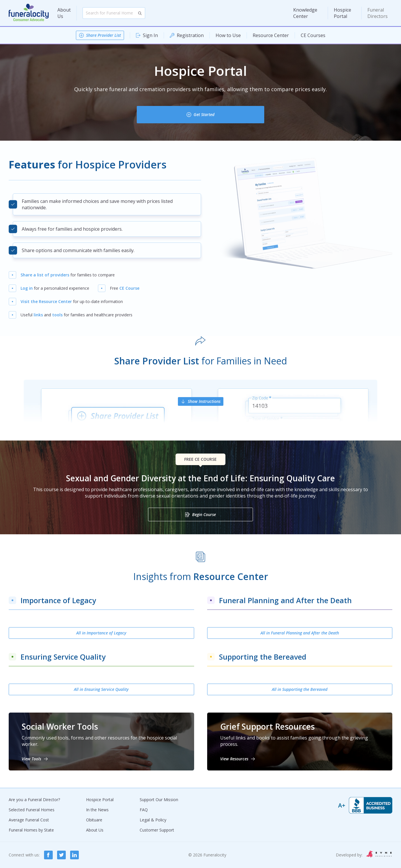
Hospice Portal (342, 13)
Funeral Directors (378, 13)
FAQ (144, 810)
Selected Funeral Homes (32, 810)
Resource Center (271, 35)
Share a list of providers (45, 275)
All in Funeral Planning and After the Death (300, 633)
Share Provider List (103, 35)
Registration (190, 35)
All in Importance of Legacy (101, 633)
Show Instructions (204, 401)
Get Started (204, 114)
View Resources (234, 759)
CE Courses (313, 35)
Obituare (94, 820)
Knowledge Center (305, 13)
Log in (27, 288)
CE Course (129, 288)
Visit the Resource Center (46, 301)
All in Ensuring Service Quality (101, 689)
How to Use (228, 35)
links (38, 315)
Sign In (150, 35)
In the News (97, 810)
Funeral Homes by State (31, 830)
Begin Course (204, 514)
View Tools (31, 759)
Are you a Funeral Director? (34, 800)
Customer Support (157, 830)
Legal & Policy (153, 820)
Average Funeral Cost (29, 820)
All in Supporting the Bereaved (300, 689)
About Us (64, 13)
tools (57, 315)
